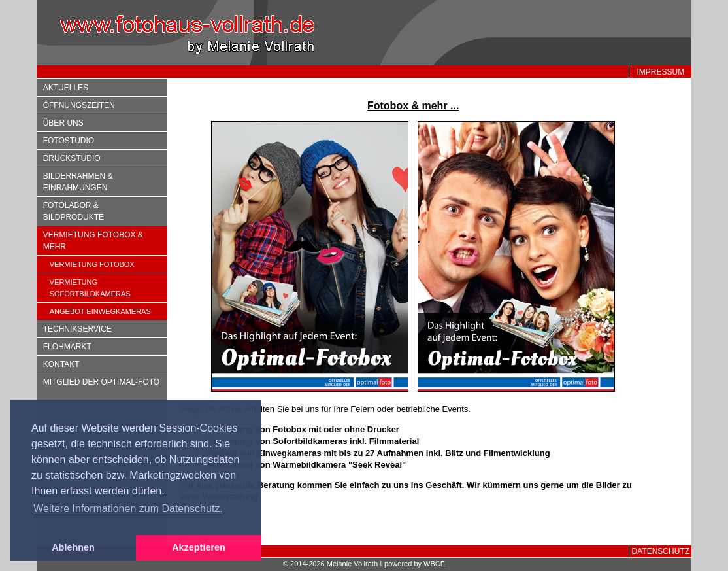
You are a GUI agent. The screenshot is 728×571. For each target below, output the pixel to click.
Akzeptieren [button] (199, 547)
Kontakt (61, 364)
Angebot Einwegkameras (100, 311)
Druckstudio (72, 158)
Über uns (63, 123)
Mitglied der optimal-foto (101, 382)
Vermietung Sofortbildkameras (90, 288)
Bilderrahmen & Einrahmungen (78, 182)
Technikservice (77, 329)
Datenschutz (661, 551)
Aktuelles (66, 88)
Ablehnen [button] (73, 547)
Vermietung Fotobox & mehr (93, 241)
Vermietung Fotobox (92, 264)
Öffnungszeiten (79, 105)
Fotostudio (69, 141)
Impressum (660, 72)
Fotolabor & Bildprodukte (74, 211)
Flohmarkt (67, 347)
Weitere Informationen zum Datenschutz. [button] (128, 509)
